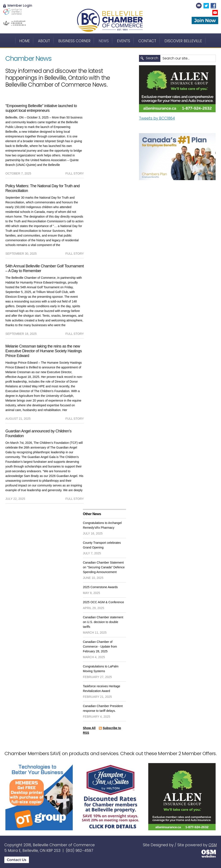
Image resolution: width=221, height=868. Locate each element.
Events (124, 41)
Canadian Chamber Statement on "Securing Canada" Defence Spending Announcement (104, 567)
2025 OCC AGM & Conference (103, 602)
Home (24, 41)
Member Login (18, 5)
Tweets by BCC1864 (157, 118)
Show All (89, 728)
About (44, 41)
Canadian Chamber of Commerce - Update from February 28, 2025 (100, 647)
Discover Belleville (183, 41)
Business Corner (74, 41)
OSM (213, 845)
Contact (147, 41)
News (104, 41)
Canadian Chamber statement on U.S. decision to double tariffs (103, 622)
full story (75, 173)
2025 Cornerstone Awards (100, 587)
